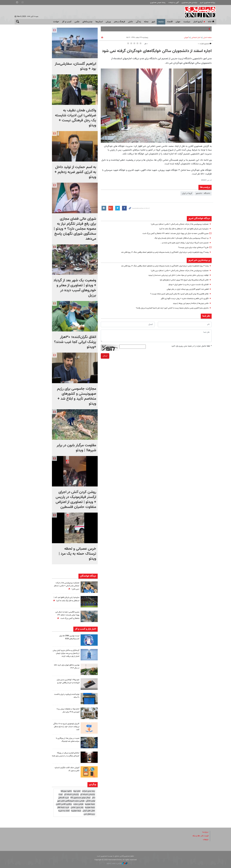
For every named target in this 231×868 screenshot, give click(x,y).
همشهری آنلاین (199, 12)
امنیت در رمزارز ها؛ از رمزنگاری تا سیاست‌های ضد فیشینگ (67, 740)
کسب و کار (67, 22)
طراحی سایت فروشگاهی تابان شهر (71, 801)
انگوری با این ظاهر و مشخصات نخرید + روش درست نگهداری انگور (182, 299)
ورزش (108, 22)
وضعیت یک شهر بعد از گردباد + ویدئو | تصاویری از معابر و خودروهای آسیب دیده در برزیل (75, 288)
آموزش (186, 38)
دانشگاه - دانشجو (203, 193)
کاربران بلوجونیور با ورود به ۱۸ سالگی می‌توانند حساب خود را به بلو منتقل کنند (66, 727)
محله (146, 22)
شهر (153, 22)
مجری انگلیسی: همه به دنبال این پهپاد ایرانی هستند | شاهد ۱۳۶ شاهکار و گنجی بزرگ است (172, 233)
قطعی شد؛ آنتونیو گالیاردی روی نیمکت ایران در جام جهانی (185, 289)
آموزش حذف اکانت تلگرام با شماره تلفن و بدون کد (66, 769)
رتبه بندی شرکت (88, 791)
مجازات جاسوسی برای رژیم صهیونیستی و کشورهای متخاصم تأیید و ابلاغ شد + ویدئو (77, 396)
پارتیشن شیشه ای (87, 794)
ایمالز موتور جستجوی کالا (80, 798)
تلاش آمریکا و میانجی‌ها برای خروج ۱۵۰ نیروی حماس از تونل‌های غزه (181, 280)
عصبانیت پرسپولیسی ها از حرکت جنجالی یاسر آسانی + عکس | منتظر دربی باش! (177, 224)
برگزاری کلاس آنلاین (64, 804)
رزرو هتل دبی (89, 814)
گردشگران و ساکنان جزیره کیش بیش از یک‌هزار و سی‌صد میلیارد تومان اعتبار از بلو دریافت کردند (67, 653)
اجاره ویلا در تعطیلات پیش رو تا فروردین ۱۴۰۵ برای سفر (67, 710)
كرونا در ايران (187, 193)
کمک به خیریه (64, 811)
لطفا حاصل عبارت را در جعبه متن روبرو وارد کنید (192, 346)
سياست (187, 22)
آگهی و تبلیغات (174, 3)
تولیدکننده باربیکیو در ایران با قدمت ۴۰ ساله (68, 696)
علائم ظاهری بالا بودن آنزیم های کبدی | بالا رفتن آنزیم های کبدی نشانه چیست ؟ (176, 294)
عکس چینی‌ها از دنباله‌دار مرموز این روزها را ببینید (189, 303)
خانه (211, 22)
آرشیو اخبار (198, 22)
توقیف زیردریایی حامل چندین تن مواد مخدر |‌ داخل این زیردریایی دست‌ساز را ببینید (176, 275)
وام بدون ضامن (77, 807)
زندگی (138, 22)
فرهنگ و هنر (119, 22)
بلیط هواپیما (90, 804)
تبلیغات (205, 840)
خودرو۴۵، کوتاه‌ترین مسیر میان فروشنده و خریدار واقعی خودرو (67, 681)
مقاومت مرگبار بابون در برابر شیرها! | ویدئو (76, 448)
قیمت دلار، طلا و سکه (199, 836)
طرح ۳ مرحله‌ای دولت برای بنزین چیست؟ (192, 247)
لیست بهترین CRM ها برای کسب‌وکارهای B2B (68, 637)
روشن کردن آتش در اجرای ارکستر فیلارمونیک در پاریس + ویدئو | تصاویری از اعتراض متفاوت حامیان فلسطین (76, 500)
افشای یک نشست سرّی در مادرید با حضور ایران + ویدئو (186, 285)
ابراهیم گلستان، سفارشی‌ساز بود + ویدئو (75, 66)
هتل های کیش (89, 811)
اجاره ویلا (77, 791)
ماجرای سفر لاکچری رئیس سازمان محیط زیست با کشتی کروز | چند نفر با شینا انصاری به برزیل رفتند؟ (168, 308)
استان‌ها (99, 22)
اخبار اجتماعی (196, 38)
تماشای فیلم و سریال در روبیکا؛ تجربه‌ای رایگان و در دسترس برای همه (66, 756)
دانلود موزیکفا (66, 791)
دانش (130, 22)
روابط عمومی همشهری (158, 3)
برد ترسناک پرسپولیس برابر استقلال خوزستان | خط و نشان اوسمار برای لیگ (179, 238)
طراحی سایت (78, 804)
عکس (77, 22)
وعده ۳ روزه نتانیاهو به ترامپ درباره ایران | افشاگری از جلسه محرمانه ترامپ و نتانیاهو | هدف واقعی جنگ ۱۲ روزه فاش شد (159, 252)
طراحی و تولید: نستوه (117, 863)
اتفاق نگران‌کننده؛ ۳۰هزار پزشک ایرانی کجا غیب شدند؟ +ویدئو (75, 342)
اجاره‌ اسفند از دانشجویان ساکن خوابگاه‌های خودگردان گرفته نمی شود (157, 51)
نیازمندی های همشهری (189, 3)
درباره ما (205, 832)
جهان (178, 22)
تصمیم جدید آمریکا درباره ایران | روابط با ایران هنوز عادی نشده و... (182, 243)
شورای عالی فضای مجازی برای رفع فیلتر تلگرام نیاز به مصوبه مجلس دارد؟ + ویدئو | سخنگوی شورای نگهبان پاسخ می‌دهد (75, 229)
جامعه (161, 22)
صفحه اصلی (207, 38)
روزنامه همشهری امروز (208, 3)
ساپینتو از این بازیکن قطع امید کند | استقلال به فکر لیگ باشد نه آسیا (181, 229)
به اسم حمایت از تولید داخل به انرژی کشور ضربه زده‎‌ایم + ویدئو (75, 172)
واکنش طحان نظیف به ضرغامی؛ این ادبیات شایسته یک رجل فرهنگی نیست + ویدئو (76, 118)
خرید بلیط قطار (63, 807)
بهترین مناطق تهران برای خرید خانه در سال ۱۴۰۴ (66, 666)
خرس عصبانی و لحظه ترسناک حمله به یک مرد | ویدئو (77, 554)
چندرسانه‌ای (87, 22)
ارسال (105, 356)
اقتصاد (170, 22)
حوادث (56, 22)
